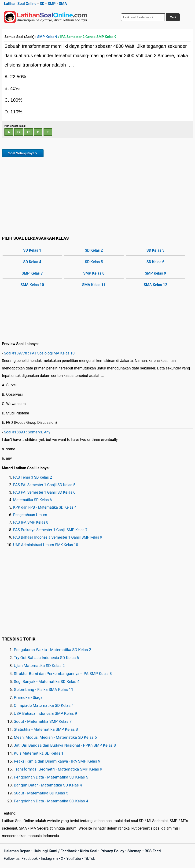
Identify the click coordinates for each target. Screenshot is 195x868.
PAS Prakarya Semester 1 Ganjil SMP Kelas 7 (50, 530)
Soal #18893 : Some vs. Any (27, 432)
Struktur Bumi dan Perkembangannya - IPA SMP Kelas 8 (63, 674)
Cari (173, 17)
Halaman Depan (17, 851)
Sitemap (134, 851)
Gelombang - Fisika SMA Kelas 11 (44, 689)
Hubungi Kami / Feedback (55, 851)
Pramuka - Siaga (28, 697)
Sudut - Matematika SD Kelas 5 (41, 793)
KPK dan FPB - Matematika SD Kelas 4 (45, 507)
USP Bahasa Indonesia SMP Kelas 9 (45, 713)
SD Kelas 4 (32, 262)
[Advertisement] (97, 196)
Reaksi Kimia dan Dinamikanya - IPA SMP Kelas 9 (57, 761)
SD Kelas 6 (156, 262)
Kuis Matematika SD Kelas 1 (39, 753)
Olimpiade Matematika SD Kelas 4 (44, 705)
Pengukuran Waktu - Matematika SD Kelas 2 (52, 650)
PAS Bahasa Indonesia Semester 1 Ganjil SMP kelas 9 (58, 537)
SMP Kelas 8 (94, 273)
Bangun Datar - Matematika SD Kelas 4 (48, 785)
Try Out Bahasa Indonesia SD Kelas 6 (46, 658)
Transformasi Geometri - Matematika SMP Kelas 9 (58, 769)
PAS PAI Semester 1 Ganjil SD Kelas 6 (44, 492)
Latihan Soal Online (20, 4)
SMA (63, 4)
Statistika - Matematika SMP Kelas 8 (46, 729)
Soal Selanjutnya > (23, 153)
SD (42, 4)
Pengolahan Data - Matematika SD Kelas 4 (51, 801)
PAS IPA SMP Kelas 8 (31, 522)
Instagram (49, 859)
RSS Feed (153, 851)
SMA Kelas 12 (155, 285)
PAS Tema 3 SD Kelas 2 (33, 477)
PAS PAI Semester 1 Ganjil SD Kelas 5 (44, 485)
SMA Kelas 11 (94, 285)
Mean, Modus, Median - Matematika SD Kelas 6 (55, 737)
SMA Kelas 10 (32, 285)
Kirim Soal (89, 851)
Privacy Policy (112, 851)
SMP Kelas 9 (47, 37)
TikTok (90, 859)
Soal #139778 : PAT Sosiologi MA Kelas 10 (39, 353)
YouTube (74, 859)
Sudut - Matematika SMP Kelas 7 (43, 721)
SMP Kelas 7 (32, 273)
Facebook (30, 859)
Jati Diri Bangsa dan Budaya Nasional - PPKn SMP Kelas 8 (65, 745)
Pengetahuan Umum (30, 515)
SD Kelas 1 (32, 250)
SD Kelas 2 (94, 250)
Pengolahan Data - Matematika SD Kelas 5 (51, 777)
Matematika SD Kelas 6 (32, 500)
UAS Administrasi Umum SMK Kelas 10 (46, 545)
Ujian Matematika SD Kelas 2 (39, 666)
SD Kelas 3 (156, 250)
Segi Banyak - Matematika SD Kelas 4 (47, 682)
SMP (52, 4)
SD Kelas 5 (94, 262)
